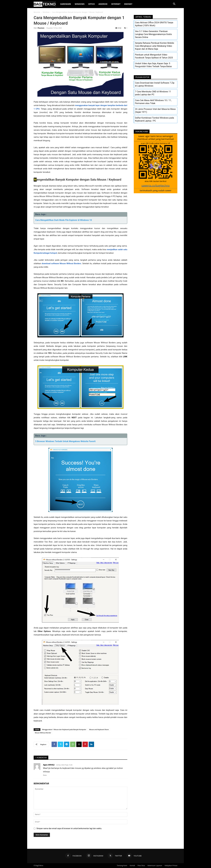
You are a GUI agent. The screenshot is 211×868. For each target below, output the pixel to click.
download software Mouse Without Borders (61, 263)
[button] (174, 4)
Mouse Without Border (43, 733)
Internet (116, 4)
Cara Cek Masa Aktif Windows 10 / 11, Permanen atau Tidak (153, 102)
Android (103, 4)
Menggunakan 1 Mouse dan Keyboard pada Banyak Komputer (64, 729)
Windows (80, 4)
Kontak (132, 866)
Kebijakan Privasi (171, 866)
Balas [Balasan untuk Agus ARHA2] (45, 775)
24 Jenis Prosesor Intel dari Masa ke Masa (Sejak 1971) (155, 111)
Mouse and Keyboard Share (99, 729)
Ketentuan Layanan (155, 866)
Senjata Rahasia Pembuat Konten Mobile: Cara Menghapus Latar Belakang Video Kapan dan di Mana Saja (155, 46)
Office (92, 4)
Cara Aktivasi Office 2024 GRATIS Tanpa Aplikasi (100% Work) (154, 24)
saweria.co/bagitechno (156, 186)
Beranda (37, 12)
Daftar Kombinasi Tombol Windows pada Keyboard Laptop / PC (154, 119)
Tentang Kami (122, 866)
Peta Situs (141, 866)
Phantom (41, 28)
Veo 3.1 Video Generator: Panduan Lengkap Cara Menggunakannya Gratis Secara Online (153, 34)
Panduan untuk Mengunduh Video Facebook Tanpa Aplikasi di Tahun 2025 (154, 56)
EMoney (128, 4)
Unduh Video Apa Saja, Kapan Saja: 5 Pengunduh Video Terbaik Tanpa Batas (153, 65)
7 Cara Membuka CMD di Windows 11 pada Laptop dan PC (153, 93)
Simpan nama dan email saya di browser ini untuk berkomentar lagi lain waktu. (69, 828)
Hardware (66, 4)
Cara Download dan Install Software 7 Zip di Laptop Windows (155, 84)
